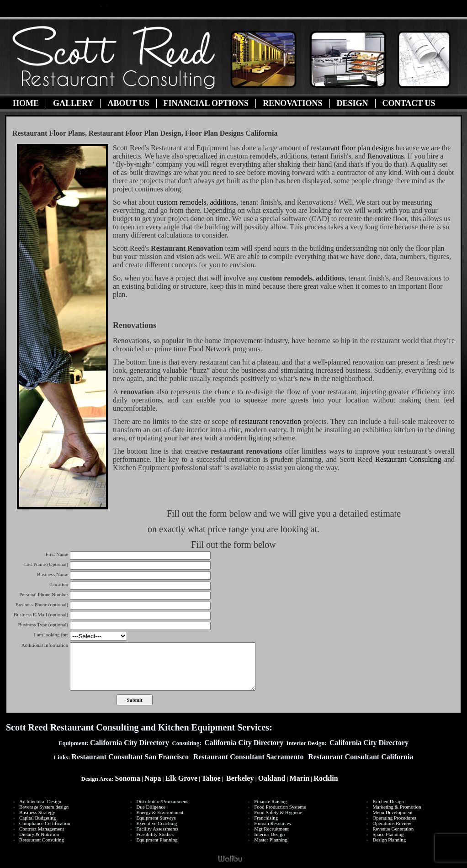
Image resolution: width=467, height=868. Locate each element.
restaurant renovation (270, 421)
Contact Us (409, 103)
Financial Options (206, 103)
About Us (128, 103)
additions (223, 202)
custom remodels (182, 202)
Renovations (292, 103)
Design (353, 103)
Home (26, 103)
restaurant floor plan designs (353, 148)
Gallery (73, 103)
